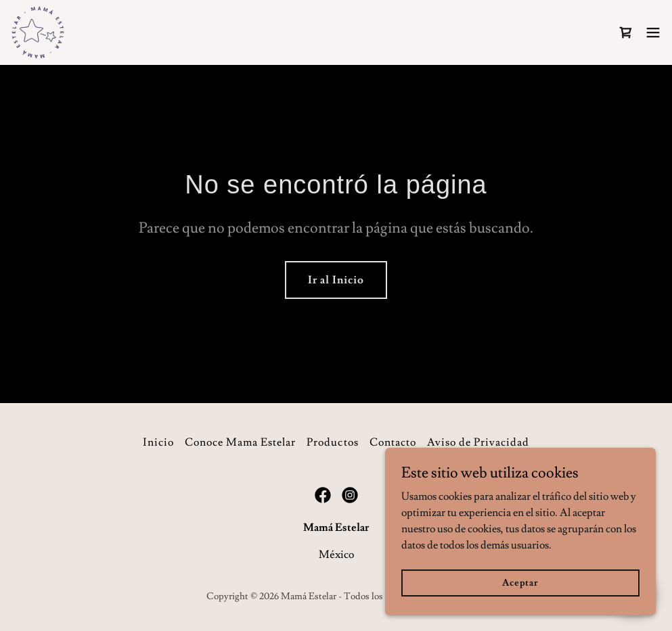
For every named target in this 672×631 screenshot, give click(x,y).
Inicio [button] (158, 442)
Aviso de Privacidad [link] (478, 442)
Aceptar (520, 582)
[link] (38, 32)
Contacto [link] (393, 442)
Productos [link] (332, 442)
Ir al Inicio (336, 280)
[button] (653, 32)
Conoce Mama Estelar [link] (240, 442)
